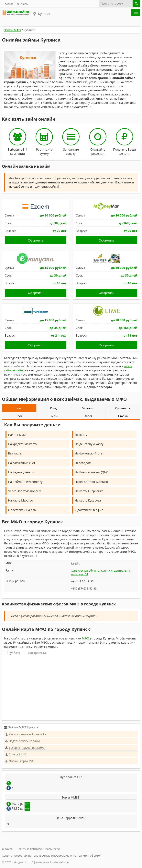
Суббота (12, 653)
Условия (88, 408)
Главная (8, 4)
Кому (54, 408)
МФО (86, 638)
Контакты (22, 4)
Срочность (123, 408)
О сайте (7, 849)
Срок (19, 416)
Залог (88, 416)
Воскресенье (35, 653)
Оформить (36, 240)
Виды (54, 416)
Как (19, 408)
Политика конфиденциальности (38, 849)
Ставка (123, 416)
